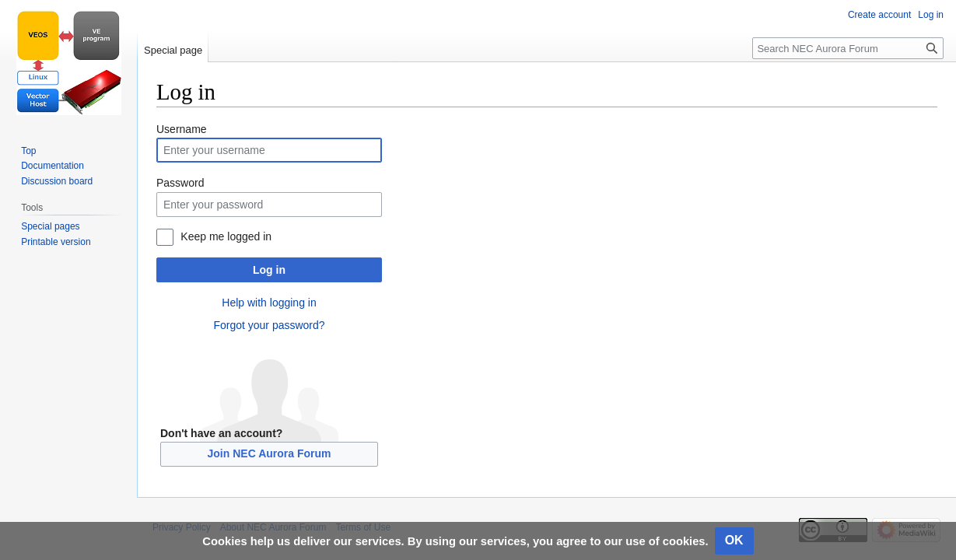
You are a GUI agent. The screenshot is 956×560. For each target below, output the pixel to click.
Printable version (56, 242)
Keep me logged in (226, 236)
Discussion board (57, 181)
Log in (269, 270)
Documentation (53, 166)
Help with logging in (269, 303)
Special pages (50, 226)
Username (182, 129)
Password (180, 183)
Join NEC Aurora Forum (270, 453)
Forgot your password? (269, 325)
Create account (879, 15)
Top (28, 151)
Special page (173, 50)
